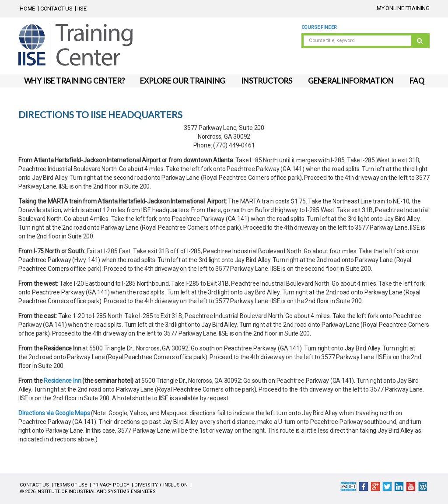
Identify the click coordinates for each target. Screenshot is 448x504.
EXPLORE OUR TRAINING (183, 81)
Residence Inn (62, 381)
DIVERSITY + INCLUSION (161, 485)
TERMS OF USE (71, 485)
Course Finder (319, 27)
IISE (82, 9)
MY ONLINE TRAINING (403, 8)
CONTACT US (56, 9)
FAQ (417, 81)
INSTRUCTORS (267, 81)
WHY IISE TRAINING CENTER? (74, 81)
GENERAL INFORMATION (351, 81)
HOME (27, 9)
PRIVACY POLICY (111, 485)
